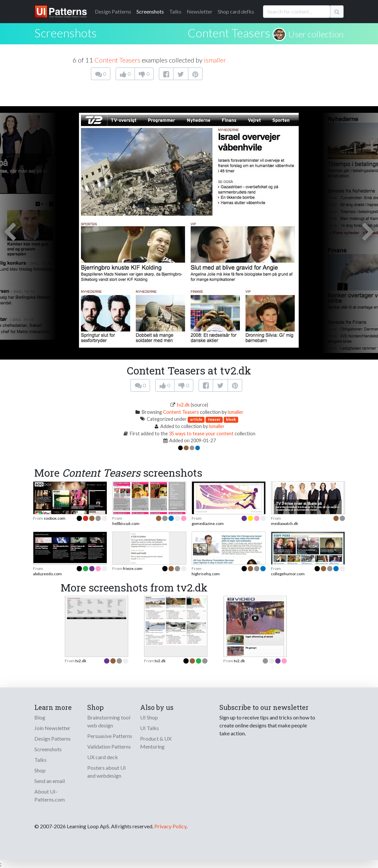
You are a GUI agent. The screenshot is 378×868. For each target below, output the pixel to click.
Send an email (50, 781)
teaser (214, 419)
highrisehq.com (206, 574)
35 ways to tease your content (201, 434)
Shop (40, 770)
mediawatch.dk (284, 523)
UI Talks (150, 728)
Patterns (113, 11)
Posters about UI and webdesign (107, 772)
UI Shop (149, 717)
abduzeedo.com (47, 574)
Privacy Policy (170, 826)
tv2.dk (183, 405)
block (231, 419)
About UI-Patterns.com (50, 795)
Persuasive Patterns (110, 736)
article (196, 419)
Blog (40, 717)
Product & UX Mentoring (156, 742)
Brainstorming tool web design (109, 721)
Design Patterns (53, 738)
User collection (316, 34)
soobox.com (55, 518)
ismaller (215, 60)
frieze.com (133, 568)
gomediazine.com (208, 523)
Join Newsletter (52, 728)
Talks (175, 11)
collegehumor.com (288, 574)
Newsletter (200, 11)
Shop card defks (236, 11)
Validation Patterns (109, 746)
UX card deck (103, 757)
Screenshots (150, 11)
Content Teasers (229, 33)
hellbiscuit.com (126, 523)
